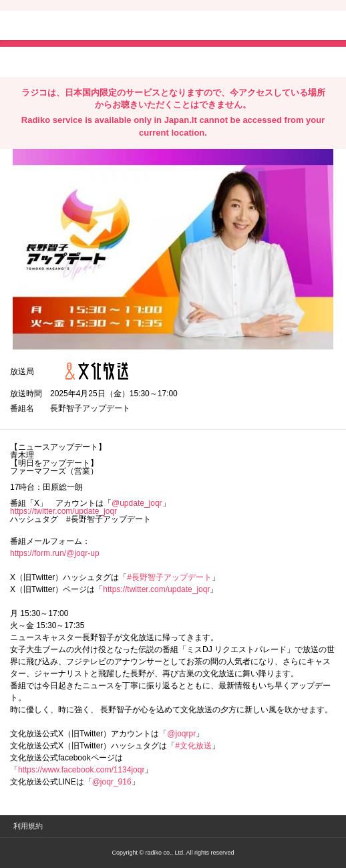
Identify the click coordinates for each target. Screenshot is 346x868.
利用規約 (28, 826)
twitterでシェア (30, 61)
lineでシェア (146, 61)
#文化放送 (193, 746)
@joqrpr (181, 734)
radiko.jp (50, 27)
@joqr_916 (112, 782)
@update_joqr (137, 503)
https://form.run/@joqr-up (55, 553)
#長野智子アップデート (169, 577)
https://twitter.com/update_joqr (63, 511)
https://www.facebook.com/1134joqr (81, 770)
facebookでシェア (85, 61)
